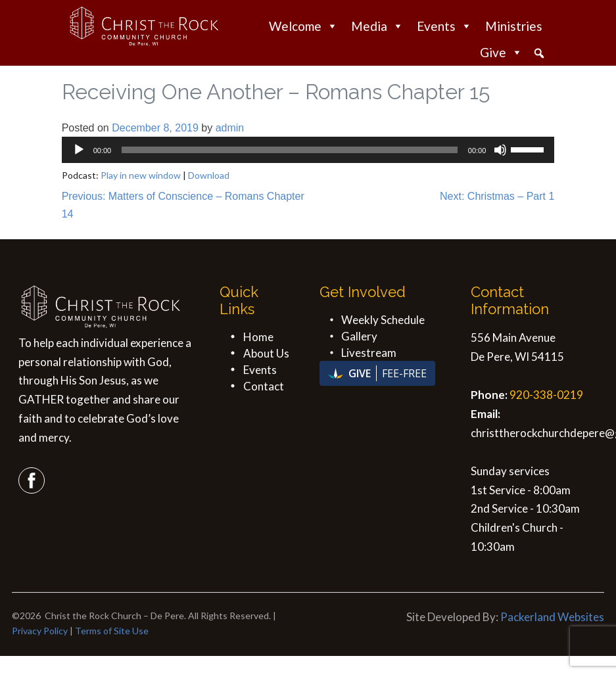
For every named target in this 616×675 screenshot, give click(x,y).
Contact (264, 386)
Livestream (369, 353)
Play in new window (141, 175)
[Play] (79, 150)
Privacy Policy (40, 631)
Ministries (514, 26)
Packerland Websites (552, 617)
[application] (308, 150)
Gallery (359, 336)
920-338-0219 (546, 395)
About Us (266, 353)
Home (258, 337)
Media (377, 26)
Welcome (303, 26)
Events (444, 26)
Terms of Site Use (112, 631)
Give (501, 52)
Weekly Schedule (383, 320)
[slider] (290, 150)
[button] (539, 53)
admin (230, 128)
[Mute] (500, 150)
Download (209, 175)
